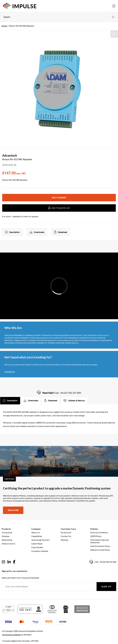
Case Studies (37, 547)
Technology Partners (41, 540)
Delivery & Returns (74, 401)
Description (12, 232)
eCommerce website (11, 635)
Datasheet (61, 232)
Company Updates (40, 551)
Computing (7, 533)
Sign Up (106, 587)
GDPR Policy (96, 536)
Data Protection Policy (100, 546)
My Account (66, 533)
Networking (7, 540)
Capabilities (37, 536)
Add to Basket (59, 198)
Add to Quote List (59, 208)
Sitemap (64, 540)
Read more (13, 510)
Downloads (37, 232)
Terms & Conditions (99, 533)
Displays (6, 536)
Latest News (37, 544)
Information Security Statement (100, 541)
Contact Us (10, 372)
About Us (36, 533)
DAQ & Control (9, 544)
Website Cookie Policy (100, 550)
